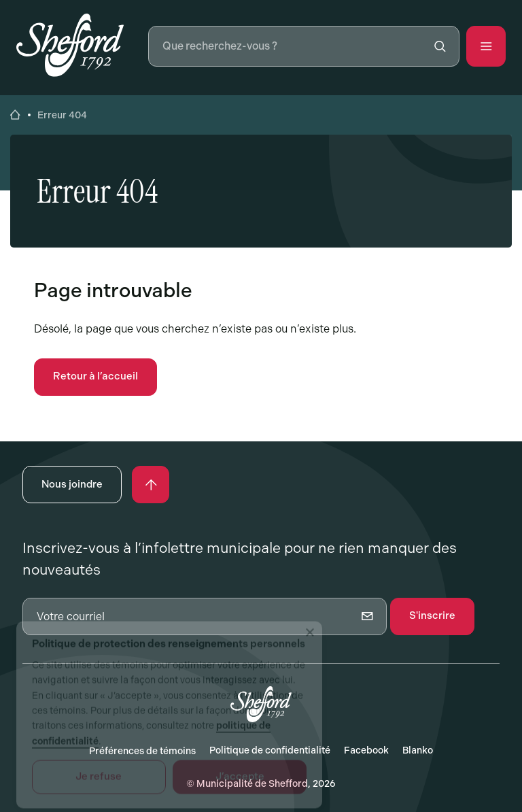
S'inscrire (432, 615)
